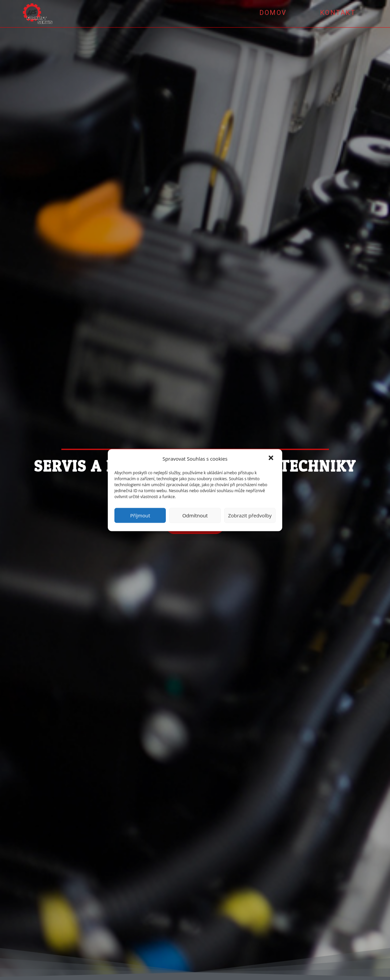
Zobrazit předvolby (250, 515)
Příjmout (140, 515)
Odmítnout (195, 515)
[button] (272, 459)
